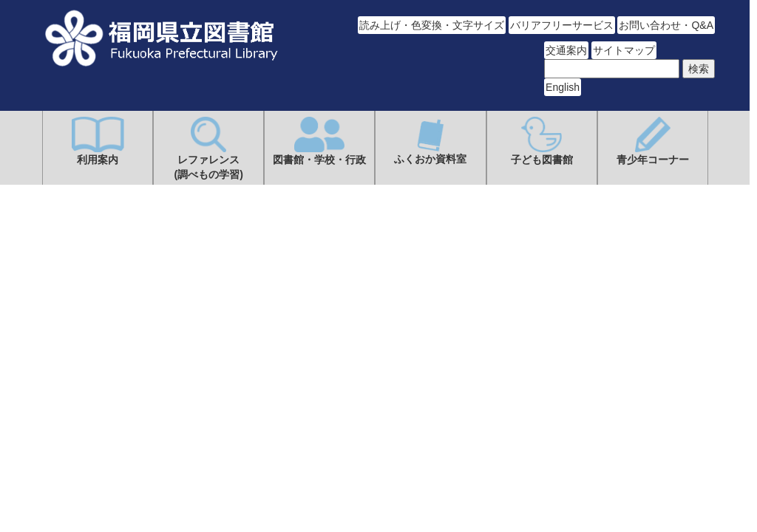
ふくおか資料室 (430, 141)
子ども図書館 (542, 141)
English (563, 87)
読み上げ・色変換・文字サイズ (432, 25)
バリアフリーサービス (562, 25)
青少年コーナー (653, 141)
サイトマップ (624, 50)
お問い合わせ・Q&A (666, 25)
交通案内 (566, 50)
